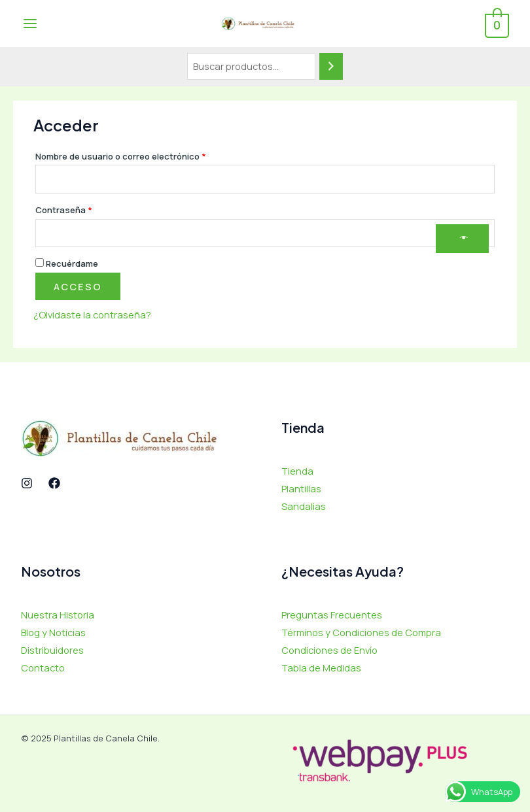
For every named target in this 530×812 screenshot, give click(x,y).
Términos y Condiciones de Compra (361, 632)
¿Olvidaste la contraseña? (92, 314)
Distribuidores (52, 650)
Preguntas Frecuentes (332, 615)
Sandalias (304, 506)
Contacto (43, 668)
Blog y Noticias (53, 632)
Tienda (297, 471)
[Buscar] (331, 66)
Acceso (78, 286)
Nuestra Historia (58, 615)
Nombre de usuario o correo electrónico (143, 155)
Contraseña (86, 209)
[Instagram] (27, 483)
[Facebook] (54, 483)
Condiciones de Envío (329, 650)
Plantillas (301, 488)
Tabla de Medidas (321, 668)
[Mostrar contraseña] (462, 239)
